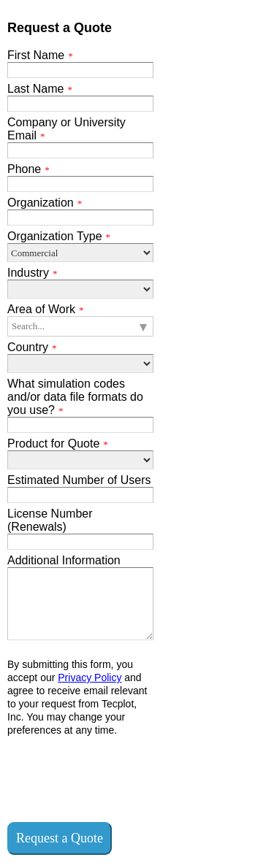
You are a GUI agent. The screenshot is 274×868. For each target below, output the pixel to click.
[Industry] (80, 289)
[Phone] (80, 184)
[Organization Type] (80, 253)
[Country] (80, 364)
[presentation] (118, 778)
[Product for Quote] (80, 460)
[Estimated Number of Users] (80, 495)
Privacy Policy (90, 677)
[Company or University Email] (80, 150)
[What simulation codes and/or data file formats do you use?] (80, 425)
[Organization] (80, 218)
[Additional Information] (80, 604)
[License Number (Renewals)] (80, 542)
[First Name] (80, 70)
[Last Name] (80, 104)
